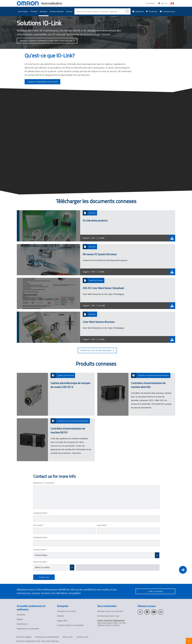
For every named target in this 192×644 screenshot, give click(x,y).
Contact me (41, 577)
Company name (41, 537)
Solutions (44, 11)
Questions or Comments (44, 483)
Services (69, 11)
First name (39, 525)
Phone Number (41, 562)
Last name (102, 525)
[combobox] (102, 11)
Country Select (40, 550)
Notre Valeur (23, 11)
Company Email (41, 513)
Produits (34, 11)
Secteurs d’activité (57, 11)
